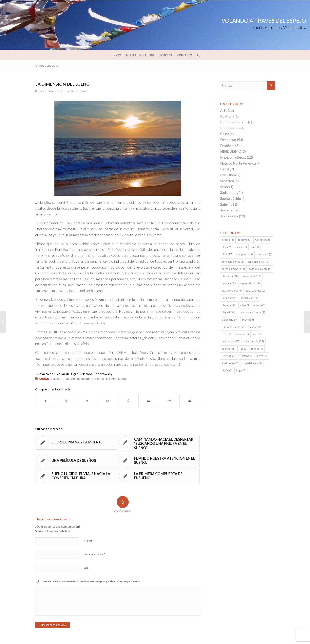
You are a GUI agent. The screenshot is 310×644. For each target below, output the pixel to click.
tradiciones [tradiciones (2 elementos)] (230, 363)
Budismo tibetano (234, 122)
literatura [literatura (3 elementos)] (229, 305)
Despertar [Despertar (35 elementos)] (231, 276)
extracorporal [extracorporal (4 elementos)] (232, 291)
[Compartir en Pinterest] (128, 401)
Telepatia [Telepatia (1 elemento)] (229, 356)
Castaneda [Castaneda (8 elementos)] (263, 240)
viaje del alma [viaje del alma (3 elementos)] (252, 363)
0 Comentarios (45, 91)
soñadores (100, 378)
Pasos (225, 169)
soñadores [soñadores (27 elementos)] (231, 341)
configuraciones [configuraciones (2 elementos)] (233, 262)
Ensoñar (81, 91)
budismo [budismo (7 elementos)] (244, 240)
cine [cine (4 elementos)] (255, 247)
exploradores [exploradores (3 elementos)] (250, 283)
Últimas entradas (47, 65)
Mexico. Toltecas (233, 157)
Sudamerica (229, 192)
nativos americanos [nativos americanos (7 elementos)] (252, 312)
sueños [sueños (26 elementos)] (229, 349)
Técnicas (227, 210)
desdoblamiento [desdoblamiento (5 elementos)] (260, 269)
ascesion (57, 378)
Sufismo (226, 204)
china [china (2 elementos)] (227, 247)
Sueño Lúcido (118, 378)
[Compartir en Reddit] (169, 401)
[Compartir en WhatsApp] (108, 401)
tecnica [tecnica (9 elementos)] (257, 349)
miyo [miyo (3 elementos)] (245, 305)
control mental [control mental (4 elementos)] (258, 262)
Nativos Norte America (238, 163)
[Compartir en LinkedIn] (149, 401)
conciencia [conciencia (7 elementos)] (264, 254)
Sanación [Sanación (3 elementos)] (242, 334)
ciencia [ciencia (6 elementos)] (241, 247)
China (225, 134)
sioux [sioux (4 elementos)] (258, 334)
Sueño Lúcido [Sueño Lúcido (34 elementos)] (254, 341)
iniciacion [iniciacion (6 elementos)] (229, 298)
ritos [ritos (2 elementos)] (226, 334)
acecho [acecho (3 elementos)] (228, 240)
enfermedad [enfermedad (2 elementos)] (252, 276)
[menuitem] (117, 55)
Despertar (68, 91)
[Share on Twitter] (87, 401)
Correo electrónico (94, 554)
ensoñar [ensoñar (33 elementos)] (229, 283)
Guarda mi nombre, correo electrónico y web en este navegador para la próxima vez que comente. (90, 581)
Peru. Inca (228, 175)
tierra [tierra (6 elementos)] (262, 356)
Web (86, 568)
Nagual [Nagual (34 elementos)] (229, 312)
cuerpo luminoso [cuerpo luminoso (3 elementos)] (233, 269)
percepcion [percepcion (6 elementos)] (230, 320)
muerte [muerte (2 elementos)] (259, 305)
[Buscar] (197, 55)
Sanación (227, 181)
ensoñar (86, 378)
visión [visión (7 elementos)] (227, 370)
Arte (224, 110)
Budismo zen (230, 128)
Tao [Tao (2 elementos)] (243, 349)
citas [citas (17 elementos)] (227, 254)
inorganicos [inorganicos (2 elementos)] (248, 298)
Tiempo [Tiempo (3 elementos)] (247, 356)
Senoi (224, 187)
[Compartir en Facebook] (46, 401)
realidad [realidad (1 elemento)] (254, 327)
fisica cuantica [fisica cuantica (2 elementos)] (255, 291)
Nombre (89, 541)
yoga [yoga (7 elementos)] (241, 370)
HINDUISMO (231, 151)
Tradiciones (229, 216)
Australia (227, 116)
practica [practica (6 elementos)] (249, 320)
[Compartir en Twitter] (66, 401)
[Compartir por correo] (190, 401)
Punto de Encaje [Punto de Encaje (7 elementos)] (233, 327)
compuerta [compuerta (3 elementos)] (245, 254)
